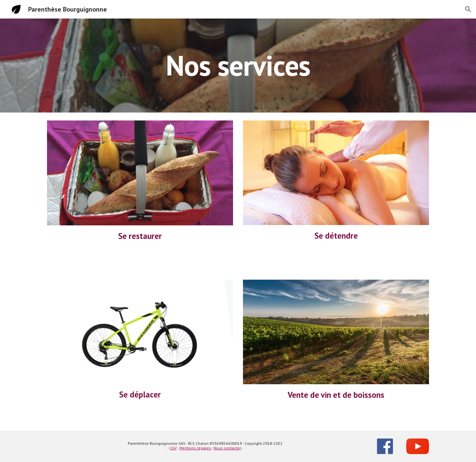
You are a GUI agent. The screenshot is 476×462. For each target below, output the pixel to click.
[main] (238, 65)
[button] (468, 9)
